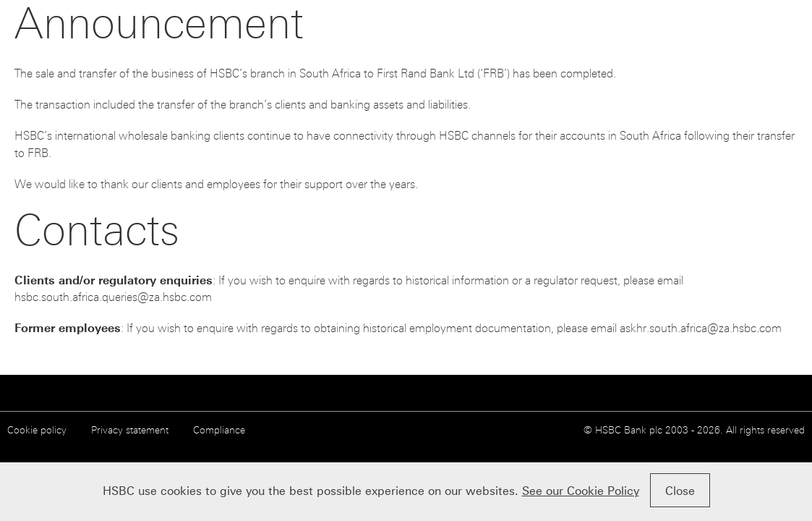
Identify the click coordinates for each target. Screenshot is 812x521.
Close (680, 491)
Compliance (219, 430)
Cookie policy (37, 430)
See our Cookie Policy (581, 491)
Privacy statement (130, 430)
